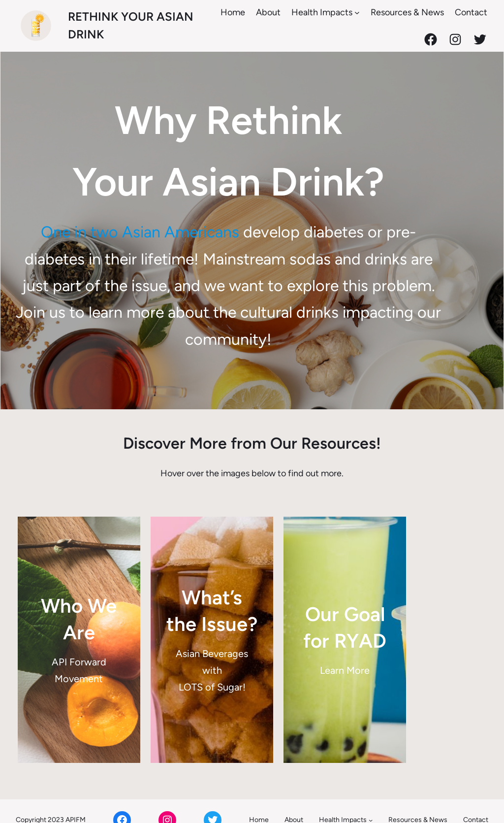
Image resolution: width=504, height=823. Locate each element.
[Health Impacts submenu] (357, 13)
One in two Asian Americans (126, 235)
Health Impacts (322, 12)
